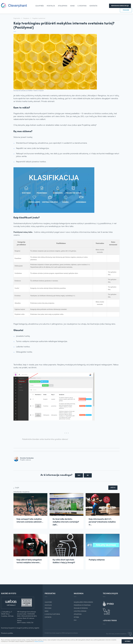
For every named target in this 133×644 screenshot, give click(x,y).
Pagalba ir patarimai (39, 18)
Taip (79, 475)
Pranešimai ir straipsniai (82, 605)
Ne (88, 475)
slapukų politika (39, 641)
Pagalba (126, 10)
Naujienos (26, 18)
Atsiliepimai (63, 6)
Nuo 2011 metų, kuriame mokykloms (119, 634)
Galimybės (40, 6)
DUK (75, 620)
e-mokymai (82, 6)
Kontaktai (93, 6)
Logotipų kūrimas (80, 611)
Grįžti (17, 488)
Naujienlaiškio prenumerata (83, 602)
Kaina (72, 6)
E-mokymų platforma (52, 614)
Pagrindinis (17, 18)
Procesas (48, 608)
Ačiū (113, 488)
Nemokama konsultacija (120, 6)
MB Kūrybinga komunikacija (70, 633)
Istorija (76, 617)
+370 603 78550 (110, 621)
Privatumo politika (7, 633)
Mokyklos (51, 6)
